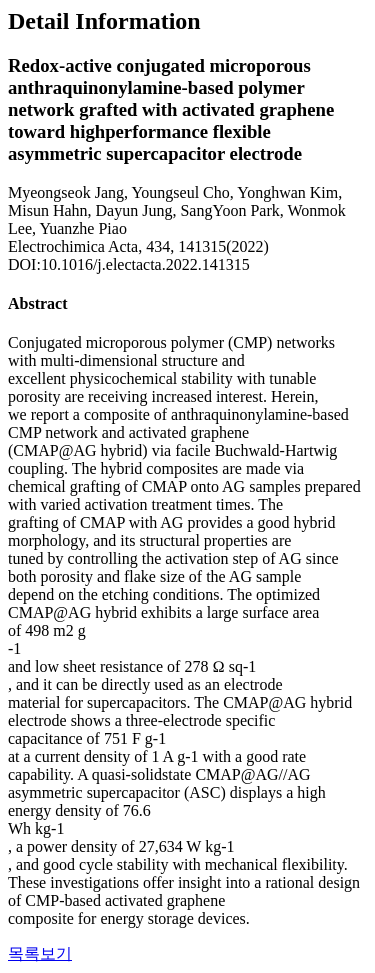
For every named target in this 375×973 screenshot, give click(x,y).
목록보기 (40, 953)
